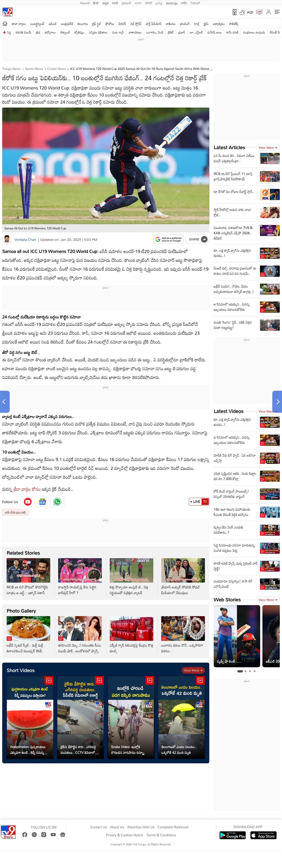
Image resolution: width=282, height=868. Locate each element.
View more (193, 670)
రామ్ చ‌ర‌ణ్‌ (232, 32)
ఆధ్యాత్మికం (219, 24)
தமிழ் (159, 3)
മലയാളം (172, 3)
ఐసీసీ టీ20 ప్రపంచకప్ (15, 512)
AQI (250, 12)
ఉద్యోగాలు (50, 32)
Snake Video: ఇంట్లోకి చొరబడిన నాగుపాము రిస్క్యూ (128, 750)
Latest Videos (229, 411)
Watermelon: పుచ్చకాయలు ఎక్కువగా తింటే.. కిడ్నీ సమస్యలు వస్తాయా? (28, 750)
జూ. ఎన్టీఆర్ (196, 32)
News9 (85, 3)
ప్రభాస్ (182, 32)
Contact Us (99, 827)
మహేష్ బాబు (215, 32)
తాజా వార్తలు (19, 24)
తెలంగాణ (83, 24)
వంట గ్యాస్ (118, 32)
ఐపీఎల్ (53, 24)
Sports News (33, 69)
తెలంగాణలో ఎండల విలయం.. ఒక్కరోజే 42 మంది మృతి (179, 750)
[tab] (240, 671)
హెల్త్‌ (197, 24)
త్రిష (38, 32)
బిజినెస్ (122, 24)
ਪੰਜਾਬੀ (148, 3)
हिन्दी (96, 3)
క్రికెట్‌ (171, 32)
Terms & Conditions (161, 835)
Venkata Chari (25, 240)
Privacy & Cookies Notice (124, 835)
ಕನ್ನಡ (105, 3)
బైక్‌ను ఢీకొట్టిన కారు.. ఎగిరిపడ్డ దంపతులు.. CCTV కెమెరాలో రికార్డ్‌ (78, 750)
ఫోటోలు (110, 24)
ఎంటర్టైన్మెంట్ (37, 24)
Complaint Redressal (173, 827)
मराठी (115, 3)
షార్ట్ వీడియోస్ (154, 24)
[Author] (7, 240)
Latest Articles (229, 147)
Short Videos (21, 670)
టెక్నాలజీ (65, 32)
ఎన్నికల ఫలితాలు (98, 32)
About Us (117, 827)
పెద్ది (9, 32)
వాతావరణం (135, 32)
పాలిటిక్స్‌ (234, 24)
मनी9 (184, 3)
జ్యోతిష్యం (79, 32)
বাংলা (138, 3)
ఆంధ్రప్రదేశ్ (67, 24)
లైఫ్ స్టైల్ (97, 24)
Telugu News (11, 69)
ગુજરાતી (126, 3)
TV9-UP (195, 3)
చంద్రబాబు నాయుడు (254, 32)
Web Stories (227, 599)
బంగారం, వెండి (155, 32)
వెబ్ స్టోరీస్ (136, 24)
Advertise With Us (141, 827)
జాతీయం (171, 24)
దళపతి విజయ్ (24, 32)
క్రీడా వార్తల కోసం (27, 489)
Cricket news (56, 69)
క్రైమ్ (206, 24)
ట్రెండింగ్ (185, 24)
